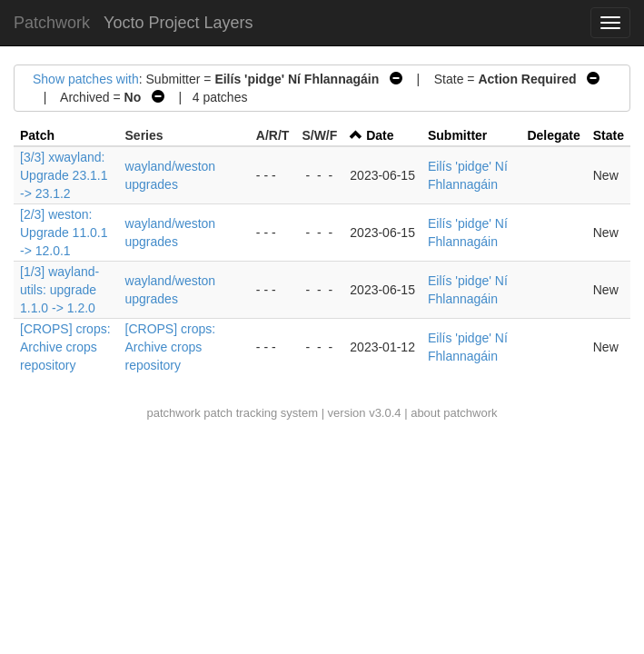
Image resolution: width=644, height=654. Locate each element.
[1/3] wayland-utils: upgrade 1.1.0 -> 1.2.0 (59, 290)
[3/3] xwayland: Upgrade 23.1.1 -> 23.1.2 (64, 175)
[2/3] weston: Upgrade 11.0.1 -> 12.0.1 (64, 233)
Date (380, 135)
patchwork (173, 413)
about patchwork (454, 413)
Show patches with (86, 79)
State (609, 135)
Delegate (553, 135)
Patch (37, 135)
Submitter (457, 135)
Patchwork (52, 23)
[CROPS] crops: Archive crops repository (65, 347)
